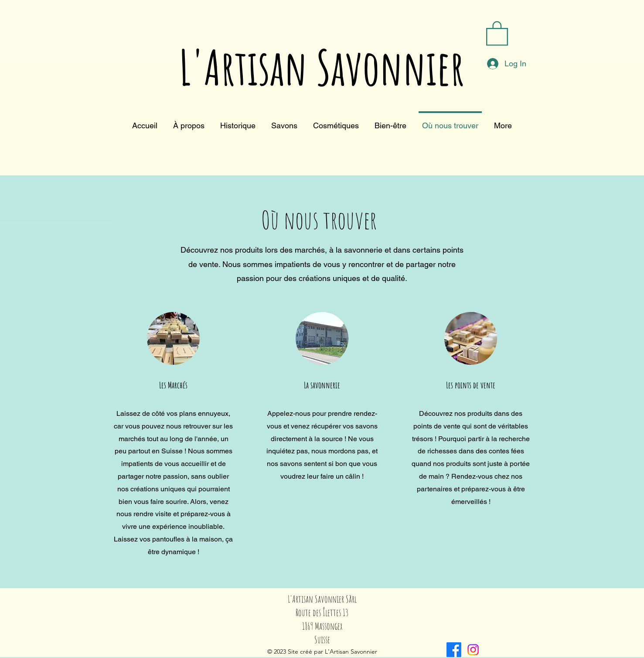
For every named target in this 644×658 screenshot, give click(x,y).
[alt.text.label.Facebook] (454, 650)
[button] (497, 33)
